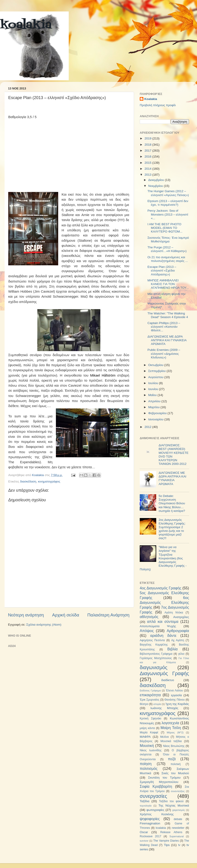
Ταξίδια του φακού (171, 801)
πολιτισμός (149, 768)
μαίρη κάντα (147, 728)
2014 (148, 169)
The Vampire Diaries (166, 841)
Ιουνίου (154, 389)
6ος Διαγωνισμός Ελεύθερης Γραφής (164, 602)
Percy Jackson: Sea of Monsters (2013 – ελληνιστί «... (168, 214)
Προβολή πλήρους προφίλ (158, 105)
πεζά (172, 759)
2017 (148, 151)
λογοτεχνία (170, 723)
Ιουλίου (154, 383)
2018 (148, 145)
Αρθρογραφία (178, 631)
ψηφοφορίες (150, 819)
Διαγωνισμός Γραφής (164, 673)
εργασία (176, 695)
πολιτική (176, 764)
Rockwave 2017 (150, 836)
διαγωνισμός (154, 667)
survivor (144, 841)
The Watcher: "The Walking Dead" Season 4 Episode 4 (168, 315)
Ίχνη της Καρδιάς (177, 704)
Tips (167, 845)
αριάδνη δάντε (163, 635)
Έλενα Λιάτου (174, 691)
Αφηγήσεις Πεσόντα (152, 640)
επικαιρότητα (150, 695)
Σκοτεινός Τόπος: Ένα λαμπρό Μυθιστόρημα (168, 240)
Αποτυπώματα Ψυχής (158, 626)
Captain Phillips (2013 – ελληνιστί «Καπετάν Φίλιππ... (164, 327)
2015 (148, 163)
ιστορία (157, 704)
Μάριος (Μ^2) (175, 732)
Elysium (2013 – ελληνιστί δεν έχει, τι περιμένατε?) (168, 203)
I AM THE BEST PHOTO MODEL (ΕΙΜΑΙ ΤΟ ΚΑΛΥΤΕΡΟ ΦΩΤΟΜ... (165, 228)
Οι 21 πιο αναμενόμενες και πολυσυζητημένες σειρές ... (168, 259)
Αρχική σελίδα (66, 615)
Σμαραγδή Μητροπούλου (159, 782)
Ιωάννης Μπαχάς (164, 708)
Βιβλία (173, 649)
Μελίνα (164, 737)
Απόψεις (147, 631)
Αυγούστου (156, 377)
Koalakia (151, 99)
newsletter (178, 828)
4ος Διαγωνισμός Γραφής (160, 588)
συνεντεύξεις (178, 791)
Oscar (144, 832)
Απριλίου (155, 401)
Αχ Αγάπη (178, 640)
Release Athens (171, 832)
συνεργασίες (153, 796)
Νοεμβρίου (156, 186)
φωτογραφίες (155, 810)
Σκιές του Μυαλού (175, 773)
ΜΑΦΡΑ (145, 737)
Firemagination (150, 823)
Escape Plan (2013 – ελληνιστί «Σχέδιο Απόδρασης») (162, 270)
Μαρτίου (154, 407)
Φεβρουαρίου (158, 413)
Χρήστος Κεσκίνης (157, 814)
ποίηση (146, 764)
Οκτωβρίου (156, 365)
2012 (148, 427)
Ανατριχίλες (181, 617)
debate (178, 819)
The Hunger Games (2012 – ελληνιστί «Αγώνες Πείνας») (168, 193)
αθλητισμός (149, 617)
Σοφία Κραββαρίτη (156, 786)
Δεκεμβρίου (157, 180)
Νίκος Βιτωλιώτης (174, 746)
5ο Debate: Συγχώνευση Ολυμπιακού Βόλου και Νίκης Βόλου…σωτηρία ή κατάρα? (172, 503)
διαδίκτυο (168, 680)
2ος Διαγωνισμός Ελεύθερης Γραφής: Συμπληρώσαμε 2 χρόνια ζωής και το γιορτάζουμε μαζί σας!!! (172, 529)
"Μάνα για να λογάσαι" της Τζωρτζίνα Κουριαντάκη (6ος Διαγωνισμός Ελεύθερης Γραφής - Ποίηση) (163, 558)
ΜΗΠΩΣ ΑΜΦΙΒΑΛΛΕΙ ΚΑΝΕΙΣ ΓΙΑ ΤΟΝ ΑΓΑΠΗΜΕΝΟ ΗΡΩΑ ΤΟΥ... (168, 284)
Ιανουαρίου (156, 419)
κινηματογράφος (49, 481)
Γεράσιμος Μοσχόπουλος (156, 658)
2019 (148, 138)
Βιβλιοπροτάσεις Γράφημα (156, 654)
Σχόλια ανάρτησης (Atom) (44, 625)
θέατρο (144, 704)
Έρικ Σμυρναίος (149, 700)
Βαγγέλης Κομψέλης (154, 645)
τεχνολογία (146, 806)
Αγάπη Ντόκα (174, 613)
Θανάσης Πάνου (175, 700)
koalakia (26, 25)
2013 (148, 175)
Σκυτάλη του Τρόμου (164, 778)
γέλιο (181, 654)
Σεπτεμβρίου (157, 371)
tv (179, 845)
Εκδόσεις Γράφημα (150, 691)
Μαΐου (153, 395)
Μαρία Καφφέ (149, 732)
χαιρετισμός (179, 810)
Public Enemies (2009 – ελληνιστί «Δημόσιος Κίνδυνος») (164, 354)
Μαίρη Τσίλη (171, 728)
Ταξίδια (145, 801)
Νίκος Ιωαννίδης (151, 750)
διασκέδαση (28, 481)
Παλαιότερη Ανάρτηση (108, 615)
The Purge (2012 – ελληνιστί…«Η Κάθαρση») (167, 249)
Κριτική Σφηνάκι (150, 718)
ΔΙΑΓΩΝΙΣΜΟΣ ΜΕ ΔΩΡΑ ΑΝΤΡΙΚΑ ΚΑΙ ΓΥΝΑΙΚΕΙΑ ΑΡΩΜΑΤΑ (167, 340)
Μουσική (147, 746)
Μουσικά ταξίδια (171, 741)
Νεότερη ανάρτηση (26, 615)
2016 (148, 157)
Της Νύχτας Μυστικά (174, 806)
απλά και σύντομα (163, 621)
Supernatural (177, 836)
